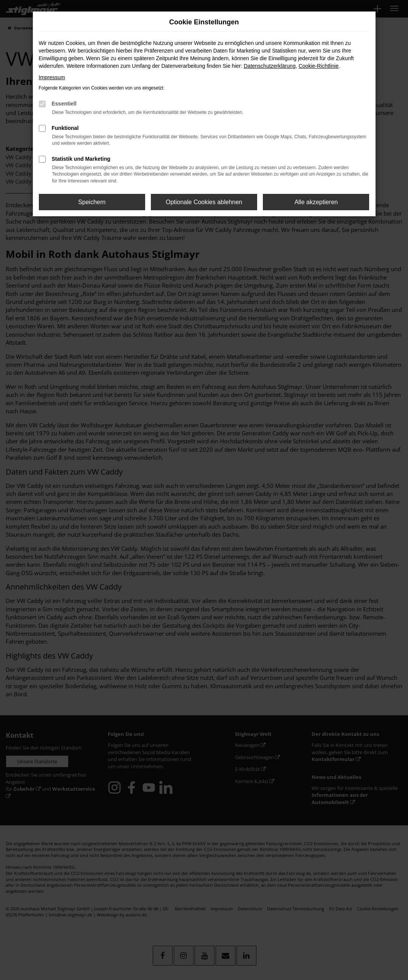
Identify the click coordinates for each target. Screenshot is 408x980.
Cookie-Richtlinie (319, 66)
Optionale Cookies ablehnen (204, 202)
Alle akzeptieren (316, 202)
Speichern (92, 202)
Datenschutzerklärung (270, 66)
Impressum (52, 77)
